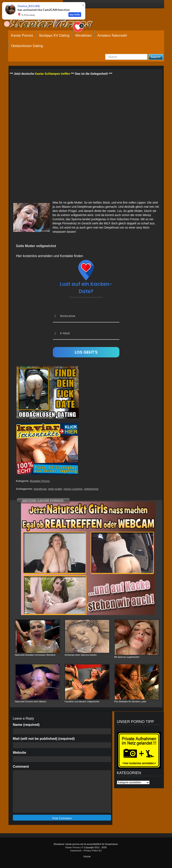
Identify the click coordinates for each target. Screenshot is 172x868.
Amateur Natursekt (112, 35)
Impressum (76, 851)
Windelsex (83, 35)
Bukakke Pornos (40, 481)
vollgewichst (91, 489)
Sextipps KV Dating (54, 35)
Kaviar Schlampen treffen (53, 74)
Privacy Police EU (93, 851)
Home (87, 856)
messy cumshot (73, 489)
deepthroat (40, 489)
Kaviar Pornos (22, 35)
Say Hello (75, 14)
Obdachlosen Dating (27, 46)
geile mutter (55, 489)
